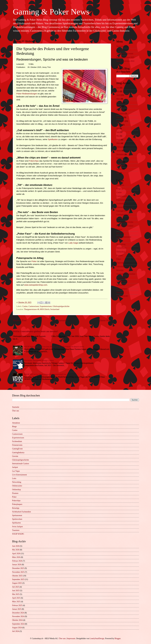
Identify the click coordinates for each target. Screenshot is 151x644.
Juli (118, 128)
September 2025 (18, 579)
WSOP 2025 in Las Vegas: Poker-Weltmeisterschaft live (45, 374)
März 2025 (16, 602)
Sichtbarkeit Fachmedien (126, 274)
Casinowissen (34, 306)
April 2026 (16, 554)
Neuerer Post (20, 320)
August (119, 125)
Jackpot (119, 229)
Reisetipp (120, 270)
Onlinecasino (121, 248)
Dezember (120, 110)
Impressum (71, 638)
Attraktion (120, 185)
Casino (25, 306)
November (120, 114)
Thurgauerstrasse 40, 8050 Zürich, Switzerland (42, 309)
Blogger (117, 638)
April (118, 95)
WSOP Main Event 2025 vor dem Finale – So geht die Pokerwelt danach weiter (54, 347)
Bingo (119, 189)
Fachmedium (121, 204)
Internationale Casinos (125, 226)
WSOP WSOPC (122, 296)
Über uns (120, 50)
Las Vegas (120, 233)
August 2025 (17, 583)
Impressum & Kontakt (125, 54)
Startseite (62, 320)
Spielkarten (53, 139)
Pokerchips (34, 161)
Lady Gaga (73, 243)
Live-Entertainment (124, 237)
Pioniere (120, 255)
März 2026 (16, 557)
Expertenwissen (46, 306)
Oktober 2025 (17, 576)
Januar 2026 (17, 565)
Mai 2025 (16, 594)
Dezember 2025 (18, 568)
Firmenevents (121, 207)
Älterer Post (105, 320)
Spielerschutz (121, 281)
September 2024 (18, 624)
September (120, 121)
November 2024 (18, 616)
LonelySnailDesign (97, 638)
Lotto (118, 241)
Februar (119, 103)
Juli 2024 (16, 631)
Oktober (119, 117)
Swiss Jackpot (122, 289)
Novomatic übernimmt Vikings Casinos (39, 361)
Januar (119, 106)
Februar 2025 (17, 605)
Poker (34, 261)
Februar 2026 (17, 561)
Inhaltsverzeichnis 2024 (125, 61)
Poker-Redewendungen (27, 94)
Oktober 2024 (17, 620)
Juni (118, 88)
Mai (118, 91)
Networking (121, 244)
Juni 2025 (16, 591)
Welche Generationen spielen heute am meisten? (35, 331)
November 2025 (18, 572)
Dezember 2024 (18, 613)
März (118, 99)
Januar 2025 (17, 609)
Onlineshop (121, 252)
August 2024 (17, 628)
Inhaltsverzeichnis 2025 (125, 57)
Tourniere (120, 292)
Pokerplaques (121, 266)
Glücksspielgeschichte (61, 306)
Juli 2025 (16, 587)
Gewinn (119, 218)
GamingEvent (122, 211)
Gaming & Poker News (51, 12)
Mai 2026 (16, 550)
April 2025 (16, 598)
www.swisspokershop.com (36, 285)
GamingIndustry (123, 215)
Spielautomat (121, 278)
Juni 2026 (16, 546)
